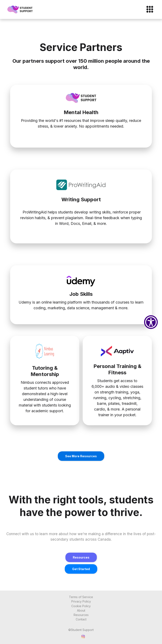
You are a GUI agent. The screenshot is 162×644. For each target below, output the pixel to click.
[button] (148, 9)
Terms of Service (81, 597)
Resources (81, 557)
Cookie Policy (81, 606)
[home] (20, 9)
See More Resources (81, 456)
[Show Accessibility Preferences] (151, 322)
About (81, 610)
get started (81, 569)
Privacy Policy (81, 601)
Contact (81, 619)
